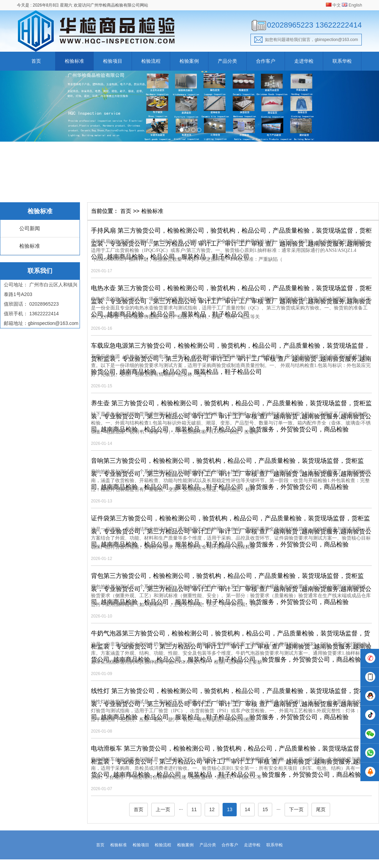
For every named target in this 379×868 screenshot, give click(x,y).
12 (212, 809)
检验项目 (113, 61)
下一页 (296, 809)
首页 (36, 61)
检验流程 (151, 61)
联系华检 (342, 61)
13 (230, 809)
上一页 (163, 809)
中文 (337, 5)
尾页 (321, 809)
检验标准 (74, 61)
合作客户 (266, 61)
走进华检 (304, 61)
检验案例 (189, 61)
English (355, 5)
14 (247, 809)
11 (194, 809)
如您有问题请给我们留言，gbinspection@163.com (306, 40)
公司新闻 (30, 228)
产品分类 (227, 61)
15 (265, 809)
